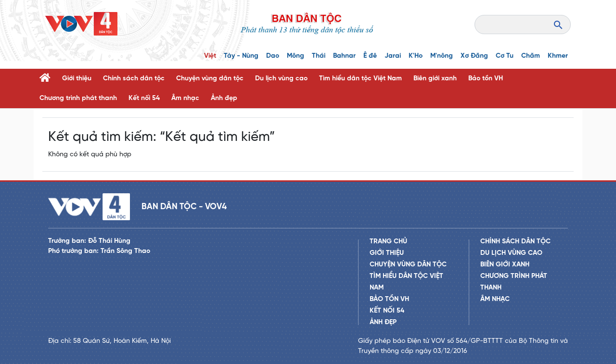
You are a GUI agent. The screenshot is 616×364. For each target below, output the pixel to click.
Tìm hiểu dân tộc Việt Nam (360, 79)
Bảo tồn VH (486, 79)
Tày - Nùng (241, 56)
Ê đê (370, 56)
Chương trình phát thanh (78, 98)
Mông (295, 56)
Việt (210, 56)
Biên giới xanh (435, 79)
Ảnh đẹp (224, 98)
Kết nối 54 (144, 98)
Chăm (531, 56)
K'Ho (416, 56)
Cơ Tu (505, 56)
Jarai (393, 56)
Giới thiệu (77, 79)
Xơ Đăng (474, 56)
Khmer (558, 56)
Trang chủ (388, 242)
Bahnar (344, 56)
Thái (319, 56)
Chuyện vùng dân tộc (210, 79)
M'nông (442, 56)
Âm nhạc (185, 98)
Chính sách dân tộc (134, 79)
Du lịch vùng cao (281, 79)
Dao (273, 56)
